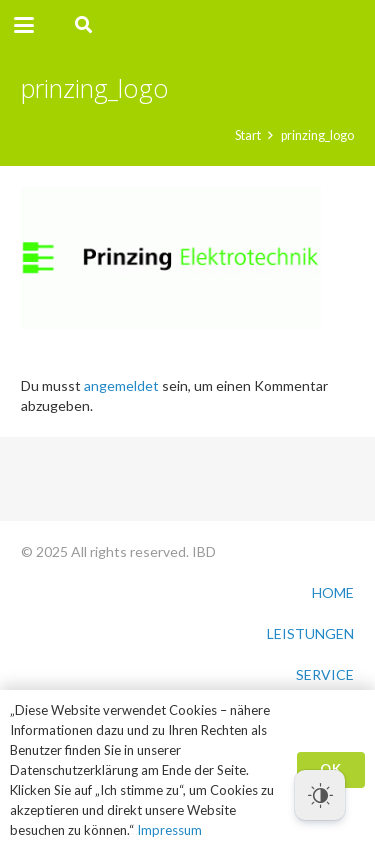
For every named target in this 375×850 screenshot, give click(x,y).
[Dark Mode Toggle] (320, 795)
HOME (333, 592)
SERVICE (325, 674)
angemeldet (121, 385)
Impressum (169, 830)
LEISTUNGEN (310, 633)
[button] (24, 25)
